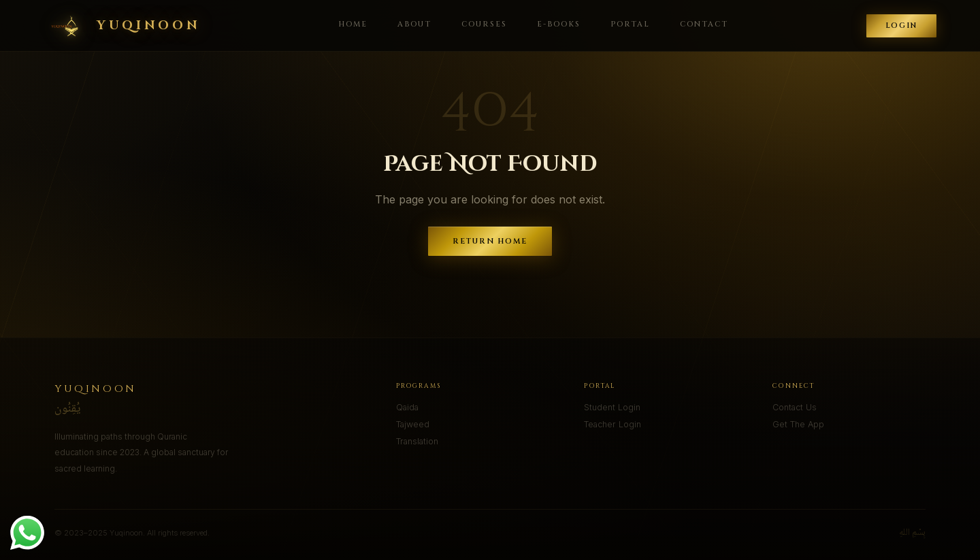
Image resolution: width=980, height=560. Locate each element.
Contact (704, 24)
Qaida (407, 407)
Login (901, 26)
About (414, 24)
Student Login (612, 407)
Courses (484, 24)
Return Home (490, 241)
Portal (630, 24)
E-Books (559, 24)
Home (353, 24)
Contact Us (795, 407)
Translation (417, 441)
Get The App (798, 424)
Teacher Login (612, 424)
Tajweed (413, 424)
